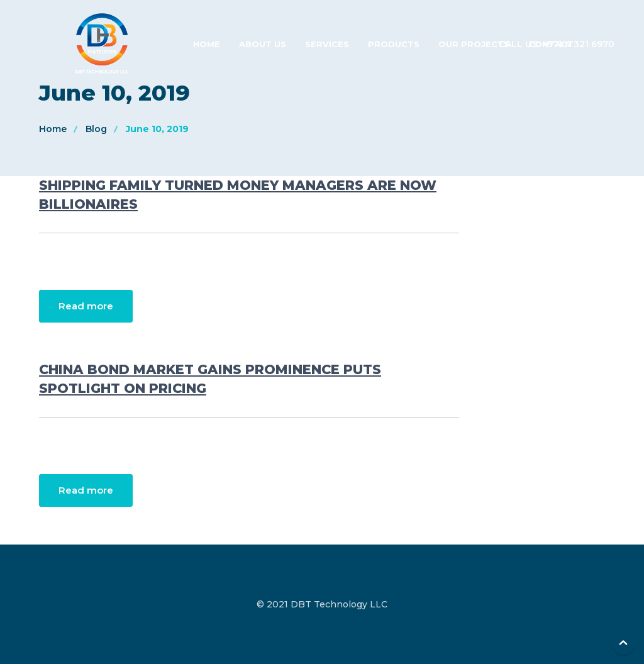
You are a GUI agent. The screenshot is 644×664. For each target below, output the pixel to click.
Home (207, 44)
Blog (96, 129)
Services (327, 44)
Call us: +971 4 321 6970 (557, 44)
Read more (86, 306)
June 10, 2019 (157, 129)
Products (394, 44)
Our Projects (474, 44)
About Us (263, 44)
